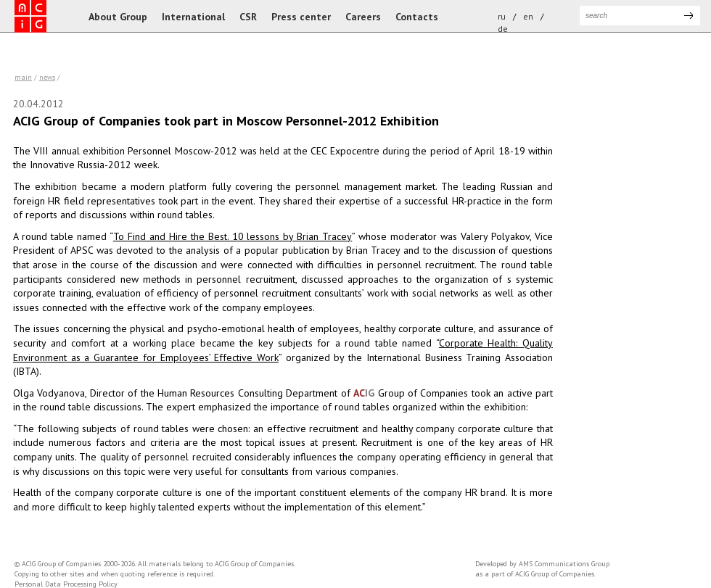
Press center (301, 17)
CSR (248, 17)
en (528, 16)
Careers (363, 17)
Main (23, 77)
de (503, 29)
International (193, 17)
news (47, 77)
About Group (118, 17)
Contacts (417, 17)
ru (502, 16)
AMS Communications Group (564, 564)
